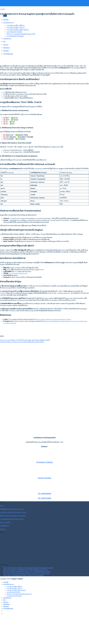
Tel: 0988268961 (44, 493)
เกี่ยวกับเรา (7, 604)
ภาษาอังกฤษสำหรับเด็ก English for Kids (12, 519)
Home (2, 506)
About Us (3, 529)
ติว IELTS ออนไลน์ (5, 522)
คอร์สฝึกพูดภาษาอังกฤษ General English (12, 509)
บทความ (6, 602)
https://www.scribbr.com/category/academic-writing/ (54, 319)
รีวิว (4, 600)
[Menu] (5, 16)
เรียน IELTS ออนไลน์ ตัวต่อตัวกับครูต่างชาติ (19, 594)
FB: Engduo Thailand (44, 462)
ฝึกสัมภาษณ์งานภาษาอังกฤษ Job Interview (13, 516)
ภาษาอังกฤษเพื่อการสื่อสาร (14, 586)
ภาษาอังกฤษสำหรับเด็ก (13, 592)
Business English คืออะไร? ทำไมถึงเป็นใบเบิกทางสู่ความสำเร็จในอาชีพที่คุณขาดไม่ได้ (25, 340)
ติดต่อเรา (6, 606)
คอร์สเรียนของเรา (9, 584)
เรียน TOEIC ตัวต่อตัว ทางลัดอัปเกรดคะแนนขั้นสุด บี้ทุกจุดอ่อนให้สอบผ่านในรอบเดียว (28, 568)
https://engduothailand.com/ (18, 273)
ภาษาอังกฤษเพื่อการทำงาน (14, 588)
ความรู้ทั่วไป (3, 9)
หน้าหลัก (6, 582)
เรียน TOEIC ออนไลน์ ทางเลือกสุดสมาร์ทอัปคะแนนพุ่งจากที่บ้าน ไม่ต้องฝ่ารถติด (26, 573)
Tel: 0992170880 (44, 498)
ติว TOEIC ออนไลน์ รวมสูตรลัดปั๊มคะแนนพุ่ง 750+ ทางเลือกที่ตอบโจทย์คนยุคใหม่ (27, 572)
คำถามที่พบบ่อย (5, 526)
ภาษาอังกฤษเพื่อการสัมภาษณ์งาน (16, 590)
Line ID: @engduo (45, 478)
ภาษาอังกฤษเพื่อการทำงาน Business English (13, 512)
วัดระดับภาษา (7, 598)
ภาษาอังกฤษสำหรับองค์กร (14, 596)
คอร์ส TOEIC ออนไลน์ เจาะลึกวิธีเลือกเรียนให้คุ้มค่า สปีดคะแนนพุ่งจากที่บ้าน (26, 570)
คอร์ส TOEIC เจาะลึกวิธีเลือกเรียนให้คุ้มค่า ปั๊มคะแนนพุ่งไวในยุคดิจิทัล (23, 575)
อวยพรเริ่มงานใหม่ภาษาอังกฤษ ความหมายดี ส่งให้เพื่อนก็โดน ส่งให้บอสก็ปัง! (22, 342)
